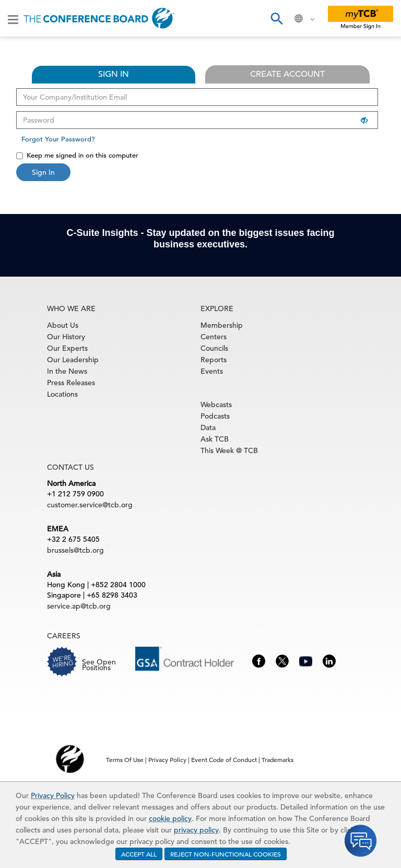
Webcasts (216, 405)
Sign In (43, 172)
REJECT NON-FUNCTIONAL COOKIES (226, 854)
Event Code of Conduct (224, 759)
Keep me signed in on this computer (77, 155)
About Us (63, 325)
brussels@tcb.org (75, 550)
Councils (214, 348)
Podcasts (215, 416)
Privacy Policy (53, 795)
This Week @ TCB (229, 450)
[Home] (99, 18)
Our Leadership (73, 360)
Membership (222, 325)
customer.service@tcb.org (90, 505)
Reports (214, 360)
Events (212, 371)
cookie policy (170, 818)
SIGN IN (114, 74)
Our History (66, 337)
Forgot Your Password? (58, 139)
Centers (214, 337)
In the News (67, 371)
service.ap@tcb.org (79, 606)
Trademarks (278, 759)
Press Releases (71, 383)
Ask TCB (215, 439)
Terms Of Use (125, 759)
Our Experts (67, 348)
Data (208, 427)
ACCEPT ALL (139, 854)
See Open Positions (99, 665)
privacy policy (196, 830)
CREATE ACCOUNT (287, 74)
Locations (62, 394)
